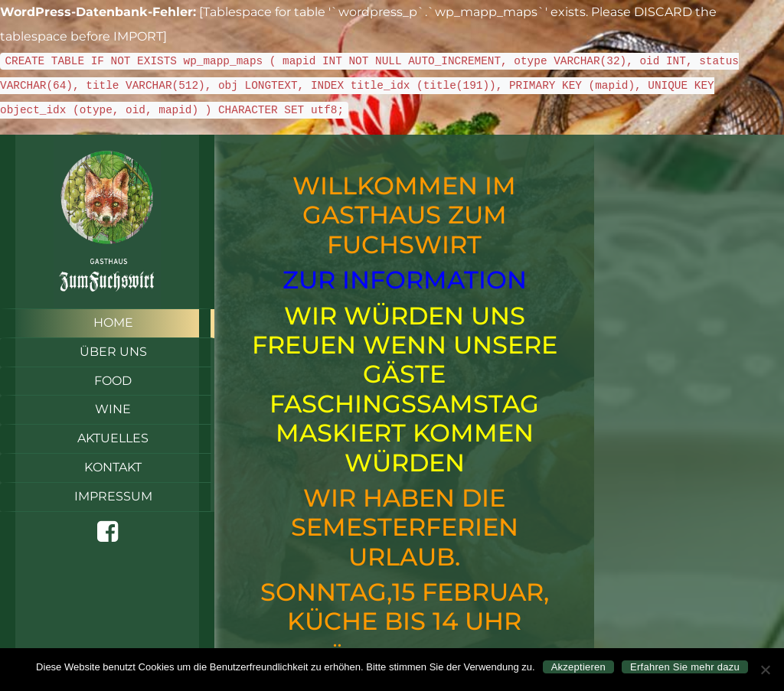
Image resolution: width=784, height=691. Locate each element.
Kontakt (113, 467)
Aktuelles (113, 438)
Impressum (113, 496)
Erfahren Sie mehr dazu (685, 667)
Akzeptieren (578, 667)
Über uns (113, 352)
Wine (113, 409)
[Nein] (765, 670)
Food (113, 381)
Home (113, 323)
